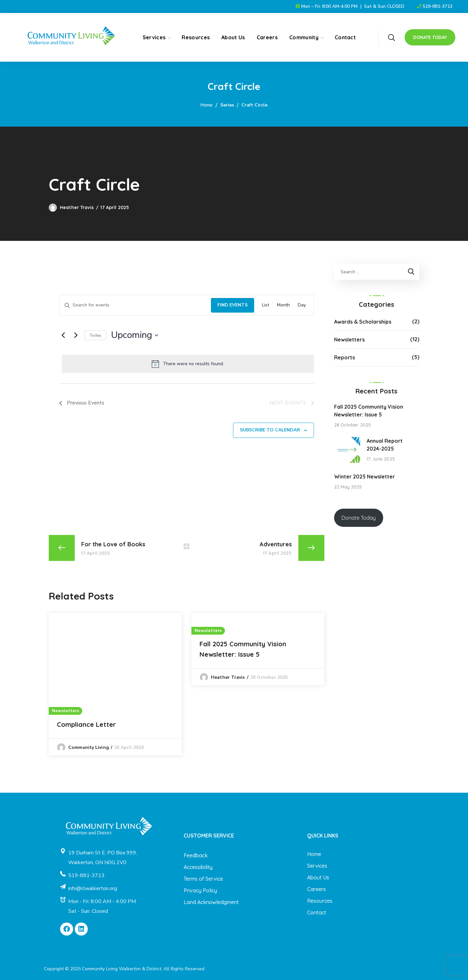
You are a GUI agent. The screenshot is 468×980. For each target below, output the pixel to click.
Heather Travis (77, 207)
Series (227, 105)
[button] (391, 37)
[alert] (188, 364)
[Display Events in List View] (266, 305)
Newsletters (65, 711)
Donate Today (359, 518)
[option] (115, 684)
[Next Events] (76, 335)
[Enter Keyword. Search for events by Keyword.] (135, 305)
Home (207, 105)
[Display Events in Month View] (283, 305)
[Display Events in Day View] (302, 305)
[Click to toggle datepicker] (135, 335)
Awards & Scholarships (363, 322)
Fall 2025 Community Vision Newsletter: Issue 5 (243, 649)
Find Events (233, 305)
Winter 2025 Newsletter (364, 477)
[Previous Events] (63, 335)
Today (95, 335)
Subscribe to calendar (270, 430)
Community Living (89, 747)
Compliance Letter (86, 724)
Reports (344, 357)
